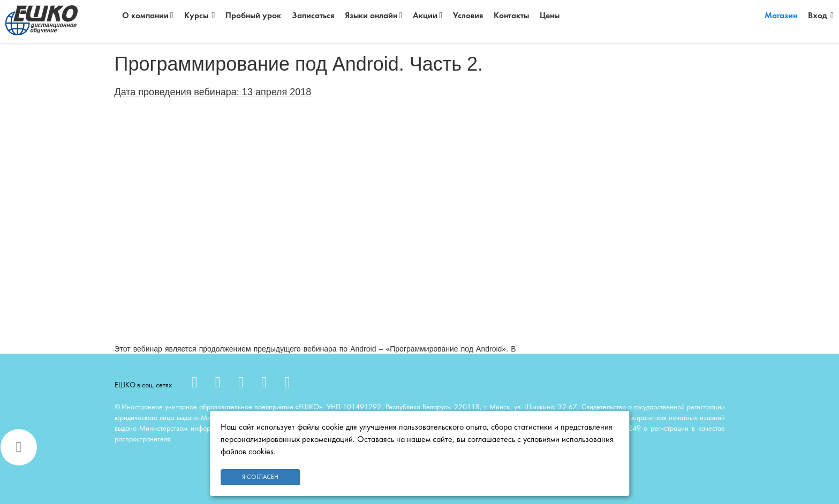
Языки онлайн (373, 16)
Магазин (781, 16)
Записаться (313, 16)
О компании (148, 16)
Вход (821, 16)
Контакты (511, 16)
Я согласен (260, 477)
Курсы (200, 16)
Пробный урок (253, 16)
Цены (550, 16)
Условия (468, 16)
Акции (428, 16)
